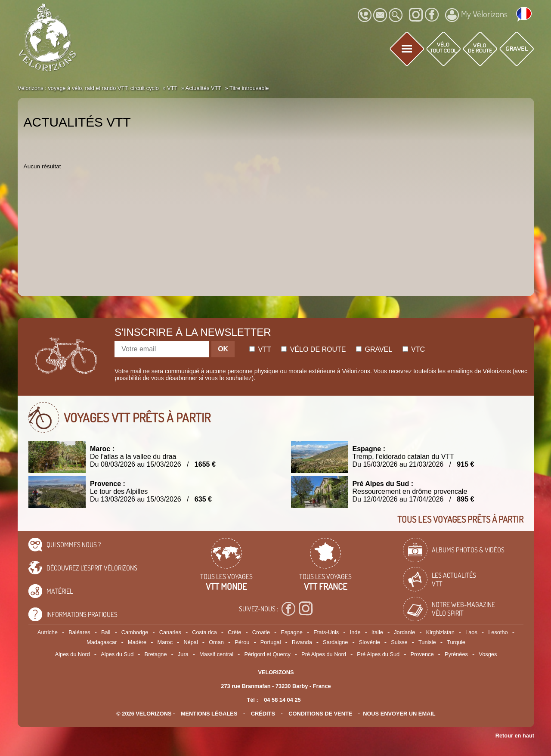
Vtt (260, 349)
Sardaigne (335, 642)
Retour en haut (515, 736)
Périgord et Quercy (267, 654)
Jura (183, 654)
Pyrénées (456, 654)
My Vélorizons (476, 15)
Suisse (399, 642)
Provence (422, 654)
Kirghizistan (440, 632)
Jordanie (404, 632)
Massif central (216, 654)
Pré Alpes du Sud (378, 654)
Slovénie (370, 642)
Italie (377, 632)
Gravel (374, 349)
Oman (216, 642)
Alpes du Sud (117, 654)
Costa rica (204, 632)
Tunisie (427, 642)
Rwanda (302, 642)
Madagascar (102, 642)
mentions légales (209, 714)
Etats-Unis (326, 632)
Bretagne (156, 654)
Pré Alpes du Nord (324, 654)
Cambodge (135, 632)
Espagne (292, 632)
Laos (471, 632)
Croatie (261, 632)
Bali (106, 632)
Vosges (488, 654)
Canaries (170, 632)
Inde (355, 632)
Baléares (79, 632)
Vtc (414, 349)
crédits (263, 714)
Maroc (165, 642)
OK (223, 349)
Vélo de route (313, 349)
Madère (137, 642)
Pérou (242, 642)
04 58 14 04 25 (282, 700)
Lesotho (498, 632)
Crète (234, 632)
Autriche (48, 632)
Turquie (456, 642)
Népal (190, 642)
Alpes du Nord (73, 654)
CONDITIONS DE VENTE (320, 714)
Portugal (271, 642)
